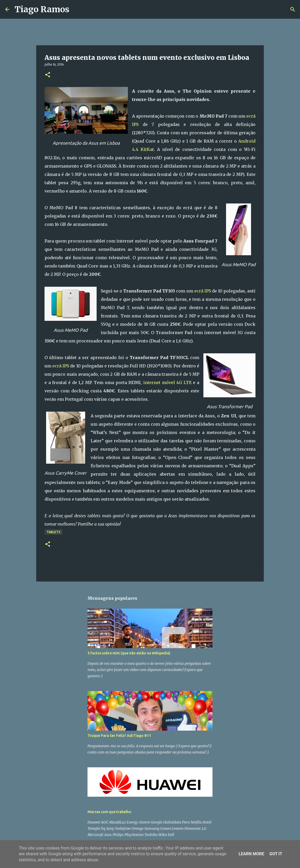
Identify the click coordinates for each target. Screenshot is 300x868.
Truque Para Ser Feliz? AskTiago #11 (119, 736)
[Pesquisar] (77, 9)
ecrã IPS (203, 291)
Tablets (54, 532)
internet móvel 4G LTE (167, 382)
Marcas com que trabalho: (110, 812)
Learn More (251, 854)
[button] (48, 75)
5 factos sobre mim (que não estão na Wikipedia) (129, 653)
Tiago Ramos (42, 9)
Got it (276, 854)
